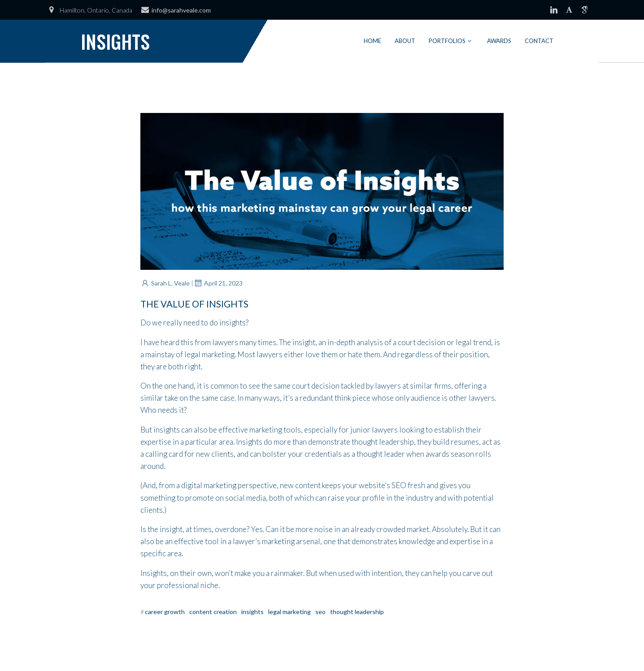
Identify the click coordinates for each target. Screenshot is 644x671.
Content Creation (213, 612)
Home (372, 41)
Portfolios (451, 41)
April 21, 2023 (218, 283)
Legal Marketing (289, 612)
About (405, 41)
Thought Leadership (357, 612)
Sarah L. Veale (165, 283)
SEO (320, 612)
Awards (499, 41)
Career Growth (165, 612)
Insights (252, 612)
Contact (539, 41)
